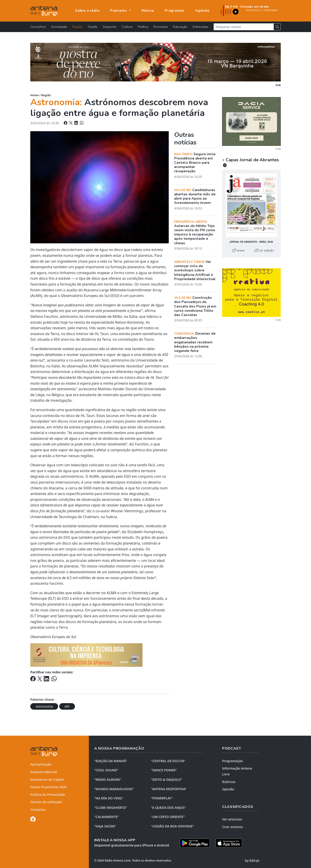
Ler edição (264, 250)
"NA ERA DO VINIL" (109, 798)
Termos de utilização (46, 802)
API (67, 706)
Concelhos (38, 27)
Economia (161, 27)
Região (77, 27)
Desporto (110, 27)
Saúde (93, 27)
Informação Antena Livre (237, 771)
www (239, 250)
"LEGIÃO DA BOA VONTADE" (172, 826)
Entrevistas (200, 27)
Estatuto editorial (44, 772)
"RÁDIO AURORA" (108, 780)
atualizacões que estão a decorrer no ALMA (80, 593)
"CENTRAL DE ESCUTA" (168, 761)
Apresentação (41, 764)
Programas (175, 11)
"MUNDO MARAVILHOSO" (114, 789)
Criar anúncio (232, 827)
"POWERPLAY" (162, 798)
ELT (52, 598)
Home (34, 95)
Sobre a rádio (87, 11)
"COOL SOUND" (106, 770)
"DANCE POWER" (164, 770)
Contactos (38, 810)
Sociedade (59, 27)
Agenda (202, 11)
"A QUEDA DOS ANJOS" (168, 808)
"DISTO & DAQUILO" (166, 780)
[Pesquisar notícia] (244, 27)
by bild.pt (252, 860)
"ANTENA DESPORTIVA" (169, 789)
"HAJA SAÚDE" (105, 826)
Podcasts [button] (119, 11)
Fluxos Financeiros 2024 (49, 787)
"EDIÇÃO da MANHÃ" (111, 761)
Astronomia (44, 706)
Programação (232, 761)
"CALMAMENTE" (107, 817)
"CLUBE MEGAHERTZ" (111, 808)
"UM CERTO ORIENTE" (168, 817)
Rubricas (229, 782)
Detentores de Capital (47, 780)
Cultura (127, 27)
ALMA (94, 476)
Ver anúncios (232, 819)
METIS (138, 610)
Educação (180, 27)
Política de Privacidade (48, 795)
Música (148, 11)
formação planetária (123, 543)
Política (143, 27)
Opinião (228, 789)
